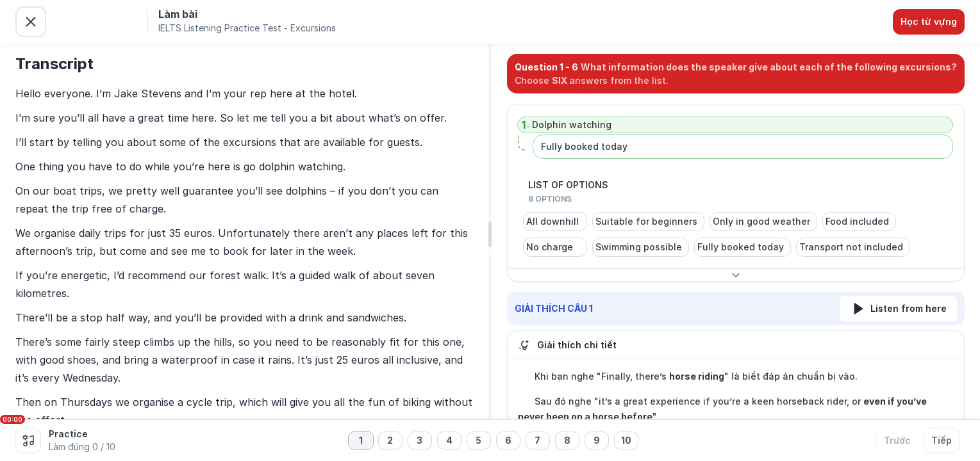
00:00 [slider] (12, 419)
